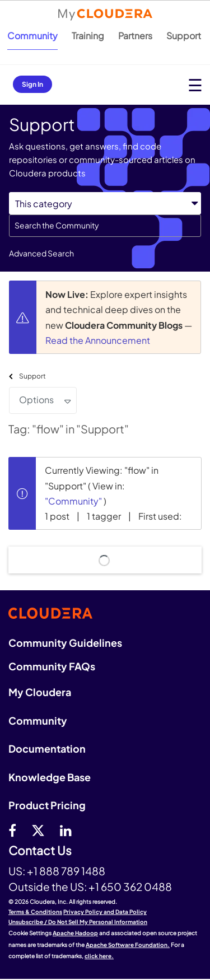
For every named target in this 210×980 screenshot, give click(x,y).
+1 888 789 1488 (66, 871)
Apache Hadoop (75, 933)
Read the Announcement (98, 340)
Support (184, 36)
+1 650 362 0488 (130, 886)
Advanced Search (41, 253)
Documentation (47, 748)
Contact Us (40, 851)
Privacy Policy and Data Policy (105, 912)
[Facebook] (12, 830)
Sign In (32, 84)
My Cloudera (40, 692)
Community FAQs (52, 666)
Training (88, 36)
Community (32, 36)
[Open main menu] (195, 85)
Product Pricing (47, 805)
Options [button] (36, 400)
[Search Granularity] (105, 204)
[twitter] (38, 830)
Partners (135, 36)
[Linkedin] (66, 830)
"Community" (73, 501)
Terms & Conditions (35, 912)
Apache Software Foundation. (128, 945)
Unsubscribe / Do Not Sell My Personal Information (78, 922)
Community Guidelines (65, 643)
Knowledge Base (50, 777)
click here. (99, 956)
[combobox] (105, 226)
